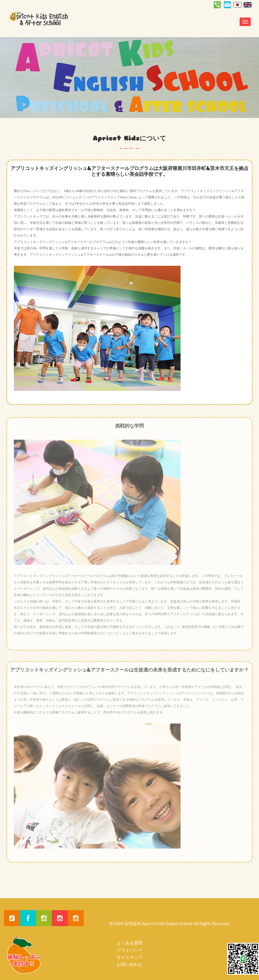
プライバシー (129, 950)
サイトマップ (129, 957)
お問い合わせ (129, 964)
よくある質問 (129, 943)
